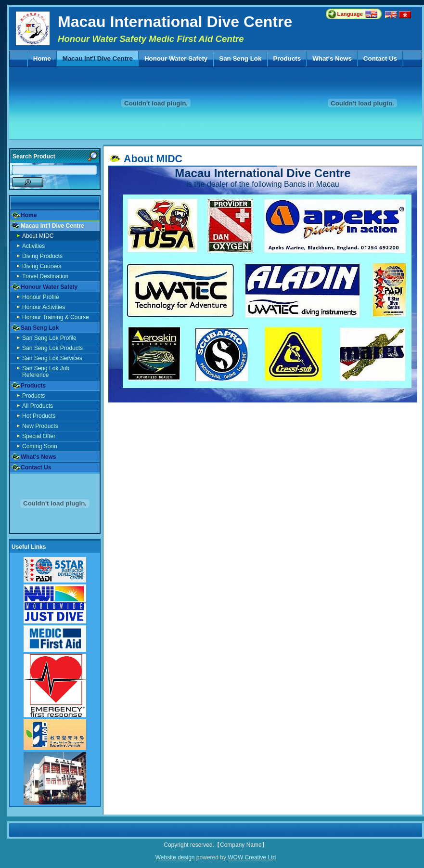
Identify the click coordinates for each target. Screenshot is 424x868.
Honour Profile (41, 297)
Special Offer (39, 436)
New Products (40, 426)
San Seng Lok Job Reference (46, 372)
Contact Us (380, 59)
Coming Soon (40, 446)
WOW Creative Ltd (252, 857)
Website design (175, 857)
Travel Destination (45, 276)
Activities (33, 246)
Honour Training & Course (56, 317)
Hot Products (39, 416)
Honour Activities (44, 307)
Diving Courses (42, 266)
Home (42, 59)
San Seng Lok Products (52, 348)
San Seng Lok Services (52, 358)
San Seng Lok (240, 59)
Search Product (34, 156)
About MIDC (38, 236)
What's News (332, 59)
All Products (38, 406)
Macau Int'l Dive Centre (97, 59)
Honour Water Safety (176, 59)
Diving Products (42, 256)
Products (287, 59)
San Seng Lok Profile (49, 338)
